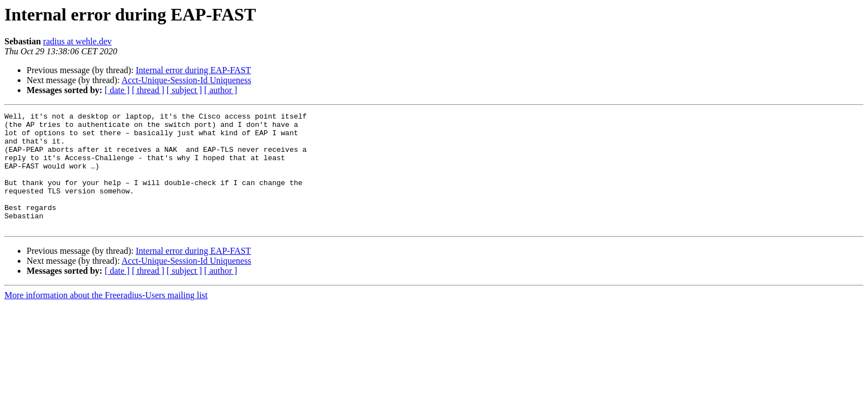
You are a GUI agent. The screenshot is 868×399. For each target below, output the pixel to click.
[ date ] (117, 90)
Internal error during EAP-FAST (193, 70)
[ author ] (221, 90)
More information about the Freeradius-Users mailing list (106, 318)
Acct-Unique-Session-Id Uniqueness (187, 80)
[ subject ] (184, 90)
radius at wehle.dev (77, 41)
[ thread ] (148, 90)
